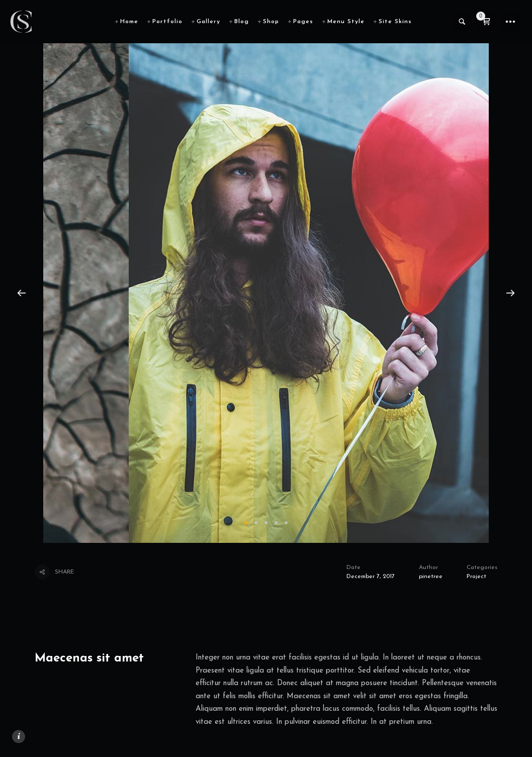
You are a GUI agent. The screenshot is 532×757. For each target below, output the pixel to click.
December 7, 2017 (371, 577)
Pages (303, 22)
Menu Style (346, 22)
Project (476, 577)
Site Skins (395, 22)
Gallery (208, 22)
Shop (271, 22)
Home (129, 22)
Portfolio (167, 22)
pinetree (431, 577)
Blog (242, 22)
